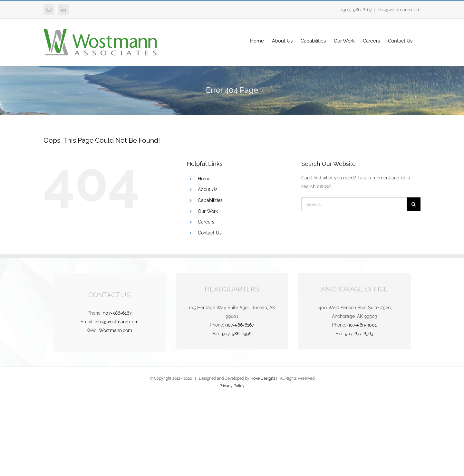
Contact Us (210, 233)
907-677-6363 (359, 334)
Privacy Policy (232, 386)
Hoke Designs (263, 378)
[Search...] (354, 204)
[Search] (414, 204)
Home (204, 179)
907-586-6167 (117, 313)
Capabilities (210, 200)
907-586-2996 (237, 334)
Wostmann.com (116, 330)
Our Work (208, 211)
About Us (208, 189)
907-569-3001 (362, 325)
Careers (206, 222)
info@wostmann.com (399, 10)
